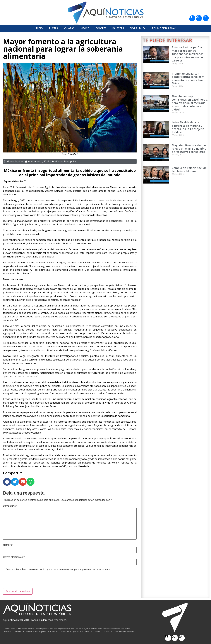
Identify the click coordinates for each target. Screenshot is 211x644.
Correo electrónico (14, 557)
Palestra (118, 28)
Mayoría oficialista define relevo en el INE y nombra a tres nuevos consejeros (189, 148)
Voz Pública (138, 28)
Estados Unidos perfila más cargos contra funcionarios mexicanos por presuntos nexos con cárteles (188, 54)
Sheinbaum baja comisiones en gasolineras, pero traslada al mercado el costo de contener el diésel (190, 103)
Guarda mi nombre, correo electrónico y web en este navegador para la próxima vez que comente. (58, 569)
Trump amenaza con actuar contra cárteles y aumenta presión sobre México (188, 78)
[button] (7, 482)
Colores (101, 28)
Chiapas (69, 28)
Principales (70, 161)
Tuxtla (53, 28)
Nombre (8, 545)
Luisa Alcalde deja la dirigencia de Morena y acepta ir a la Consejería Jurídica (188, 127)
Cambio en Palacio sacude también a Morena (189, 170)
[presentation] (26, 581)
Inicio (39, 28)
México (85, 28)
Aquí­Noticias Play (164, 28)
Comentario (10, 506)
